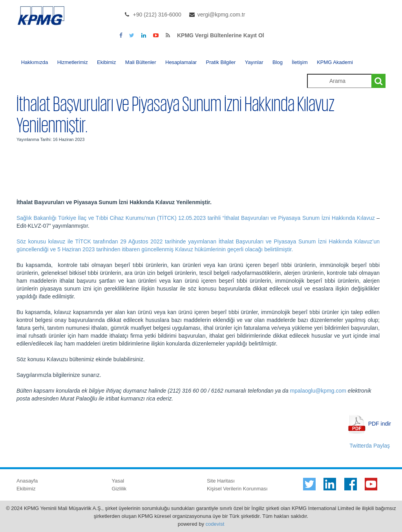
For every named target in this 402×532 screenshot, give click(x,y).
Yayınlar (254, 62)
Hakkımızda (35, 62)
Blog (278, 62)
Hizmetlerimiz (73, 62)
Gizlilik (119, 489)
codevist (215, 524)
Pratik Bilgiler (221, 62)
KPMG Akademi (335, 62)
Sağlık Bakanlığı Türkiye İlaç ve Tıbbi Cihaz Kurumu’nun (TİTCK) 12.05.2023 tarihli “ (120, 218)
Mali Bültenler (141, 62)
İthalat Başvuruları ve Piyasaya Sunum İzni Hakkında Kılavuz (299, 218)
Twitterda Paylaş (370, 446)
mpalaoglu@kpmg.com (318, 391)
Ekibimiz (106, 62)
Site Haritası (221, 481)
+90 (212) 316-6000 (157, 15)
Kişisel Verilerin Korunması (237, 489)
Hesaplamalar (181, 62)
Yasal (118, 481)
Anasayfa (27, 481)
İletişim (300, 62)
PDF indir (380, 423)
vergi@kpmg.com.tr (221, 15)
